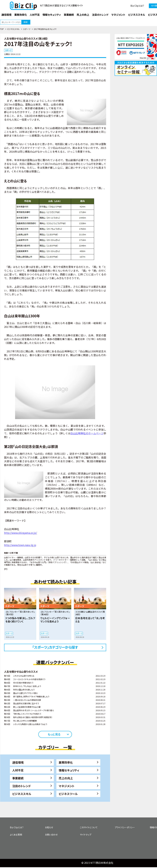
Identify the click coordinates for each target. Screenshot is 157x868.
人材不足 (18, 770)
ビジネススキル (13, 29)
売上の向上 (66, 778)
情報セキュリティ (69, 770)
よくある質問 (16, 835)
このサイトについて (89, 827)
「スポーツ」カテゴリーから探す (55, 647)
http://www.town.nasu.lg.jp (20, 545)
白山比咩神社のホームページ (87, 433)
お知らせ (49, 827)
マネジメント (67, 786)
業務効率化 (66, 762)
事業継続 (18, 778)
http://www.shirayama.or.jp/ (20, 533)
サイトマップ (86, 835)
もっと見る (54, 734)
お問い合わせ (51, 835)
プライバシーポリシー (125, 827)
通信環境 (18, 762)
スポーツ (27, 29)
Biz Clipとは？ (137, 6)
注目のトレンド (22, 786)
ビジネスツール (68, 794)
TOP (2, 29)
